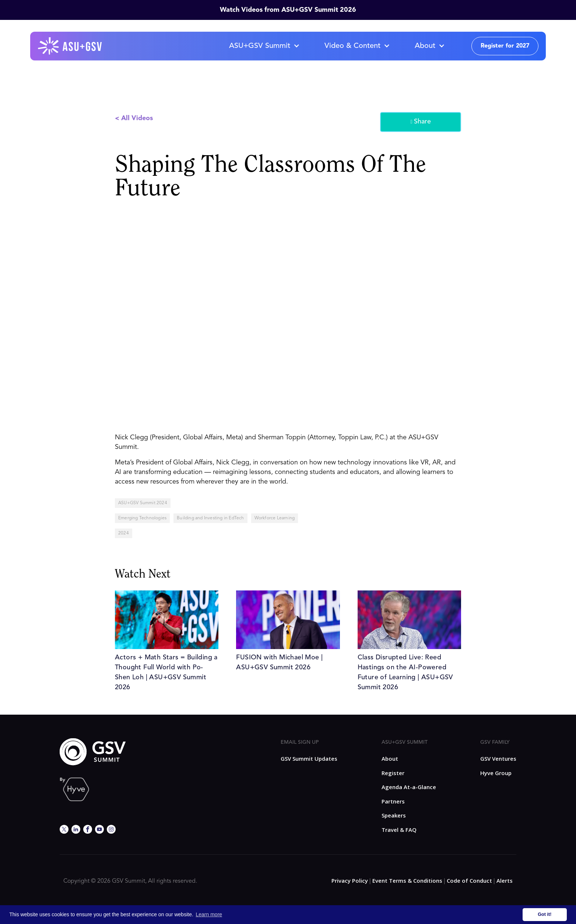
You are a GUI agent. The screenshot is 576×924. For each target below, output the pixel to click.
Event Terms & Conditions (407, 881)
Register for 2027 (505, 46)
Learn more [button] (209, 914)
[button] (264, 46)
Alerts (505, 881)
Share (420, 122)
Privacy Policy (350, 881)
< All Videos (134, 118)
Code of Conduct (469, 881)
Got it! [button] (545, 914)
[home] (70, 46)
